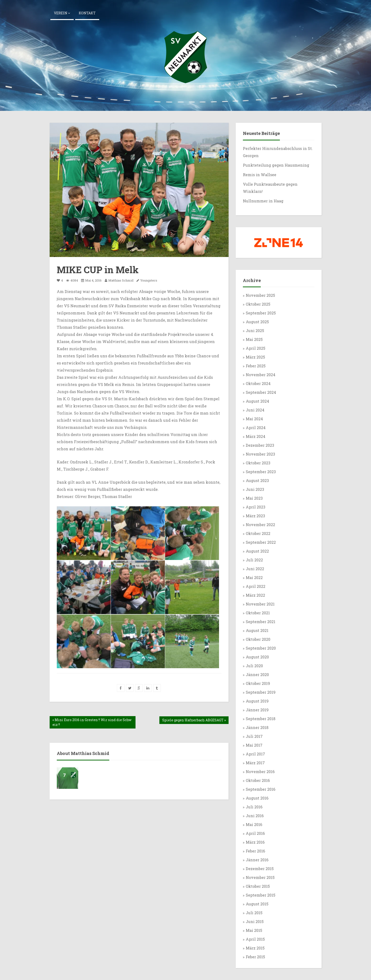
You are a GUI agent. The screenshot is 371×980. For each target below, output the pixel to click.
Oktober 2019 (258, 683)
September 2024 (261, 392)
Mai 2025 (254, 339)
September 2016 (261, 789)
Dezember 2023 (260, 445)
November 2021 (260, 604)
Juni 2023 (255, 489)
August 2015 (257, 904)
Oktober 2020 (258, 639)
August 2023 (257, 480)
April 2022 (256, 586)
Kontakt (87, 13)
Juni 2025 (255, 331)
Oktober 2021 (258, 613)
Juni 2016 (255, 816)
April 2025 (256, 348)
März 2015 (255, 948)
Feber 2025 (256, 366)
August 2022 (257, 551)
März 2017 (255, 763)
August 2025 (257, 322)
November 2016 (260, 772)
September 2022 (261, 542)
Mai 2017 (254, 745)
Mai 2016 (254, 824)
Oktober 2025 (258, 304)
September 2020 (261, 648)
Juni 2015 (255, 921)
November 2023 (260, 454)
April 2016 (255, 833)
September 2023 (261, 472)
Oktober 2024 (258, 383)
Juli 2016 (254, 807)
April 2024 (256, 428)
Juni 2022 (255, 569)
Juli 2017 (254, 736)
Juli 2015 (254, 913)
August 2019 (257, 701)
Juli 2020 (254, 666)
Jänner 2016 (257, 860)
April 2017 (255, 754)
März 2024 (256, 436)
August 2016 (257, 798)
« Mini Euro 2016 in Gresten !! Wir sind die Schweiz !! (92, 722)
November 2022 (260, 525)
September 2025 (261, 313)
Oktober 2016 (258, 780)
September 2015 (261, 895)
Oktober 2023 (258, 463)
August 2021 (257, 630)
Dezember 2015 (260, 869)
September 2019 (261, 692)
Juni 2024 (255, 410)
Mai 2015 (254, 930)
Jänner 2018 (257, 727)
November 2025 (260, 295)
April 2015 (255, 939)
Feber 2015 (255, 957)
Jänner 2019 (257, 710)
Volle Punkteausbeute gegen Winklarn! (270, 188)
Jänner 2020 (257, 675)
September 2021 (261, 622)
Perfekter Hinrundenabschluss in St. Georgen (278, 152)
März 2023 (255, 516)
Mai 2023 (254, 498)
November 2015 (260, 877)
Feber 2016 (255, 851)
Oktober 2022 (258, 533)
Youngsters (149, 280)
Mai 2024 (254, 419)
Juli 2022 (254, 560)
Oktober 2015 (258, 886)
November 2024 (261, 375)
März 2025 (255, 357)
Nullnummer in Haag (263, 201)
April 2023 (256, 507)
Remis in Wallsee (260, 175)
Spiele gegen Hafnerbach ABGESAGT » (194, 720)
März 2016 (255, 842)
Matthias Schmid (119, 280)
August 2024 (257, 401)
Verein (62, 13)
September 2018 (261, 719)
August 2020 (257, 657)
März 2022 (255, 595)
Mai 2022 (254, 577)
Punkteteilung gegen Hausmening (277, 165)
